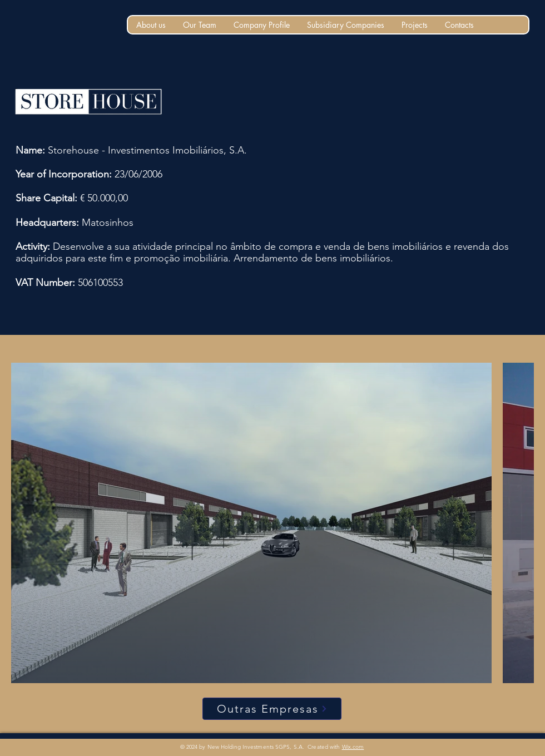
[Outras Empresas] (272, 709)
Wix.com (353, 747)
